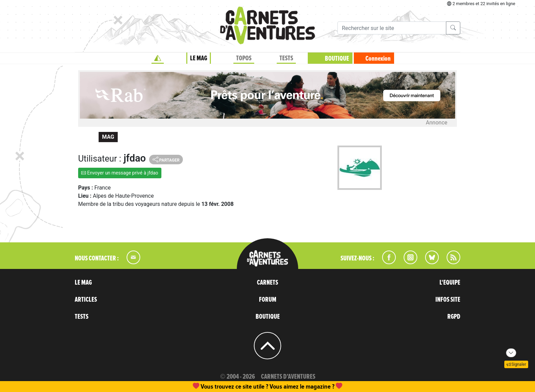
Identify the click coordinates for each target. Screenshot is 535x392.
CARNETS (267, 283)
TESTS (286, 58)
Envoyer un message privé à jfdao (120, 173)
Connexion (378, 59)
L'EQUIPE (450, 283)
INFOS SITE (448, 300)
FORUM (268, 300)
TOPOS (244, 58)
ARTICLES (86, 300)
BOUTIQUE (337, 59)
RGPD (454, 317)
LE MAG (199, 58)
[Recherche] (392, 28)
